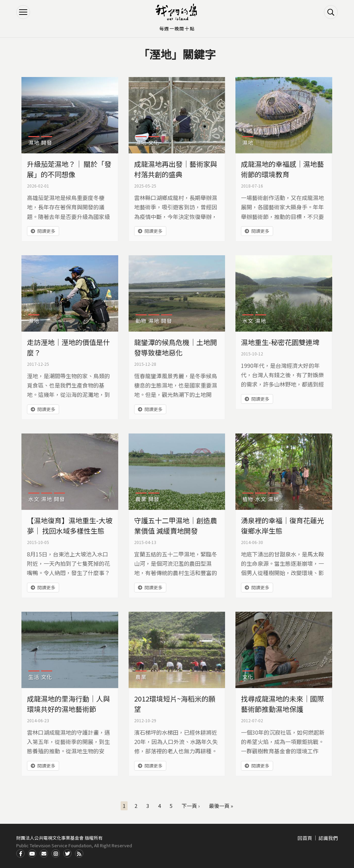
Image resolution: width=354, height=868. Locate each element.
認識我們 (328, 838)
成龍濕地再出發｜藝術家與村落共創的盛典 (176, 169)
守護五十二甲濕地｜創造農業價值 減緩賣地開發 (176, 526)
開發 (47, 142)
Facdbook (20, 853)
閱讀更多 (46, 231)
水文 (248, 321)
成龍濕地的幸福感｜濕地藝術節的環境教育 (282, 169)
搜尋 (331, 12)
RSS (79, 853)
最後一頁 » (221, 806)
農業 (141, 499)
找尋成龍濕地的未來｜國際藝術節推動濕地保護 (282, 704)
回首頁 (305, 838)
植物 (248, 499)
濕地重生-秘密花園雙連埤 (280, 342)
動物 (141, 321)
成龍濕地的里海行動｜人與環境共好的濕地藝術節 (68, 704)
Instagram (56, 853)
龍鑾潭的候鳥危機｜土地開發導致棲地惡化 (176, 347)
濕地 (34, 142)
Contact (44, 853)
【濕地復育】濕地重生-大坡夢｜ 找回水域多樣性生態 (70, 526)
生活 (34, 677)
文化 (154, 142)
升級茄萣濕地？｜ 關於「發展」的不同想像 (69, 169)
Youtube (32, 853)
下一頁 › (191, 806)
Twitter (67, 853)
